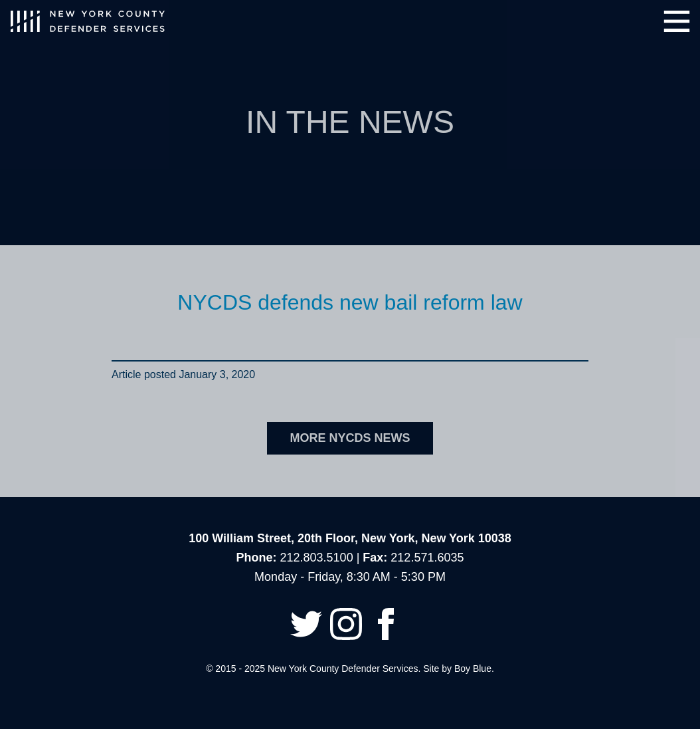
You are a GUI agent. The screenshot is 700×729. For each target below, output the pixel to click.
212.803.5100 (317, 558)
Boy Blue (473, 669)
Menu (677, 21)
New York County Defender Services (88, 21)
